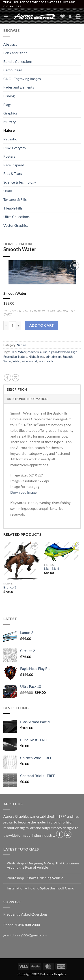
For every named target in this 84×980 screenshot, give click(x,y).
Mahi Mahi (52, 569)
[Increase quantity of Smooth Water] (19, 326)
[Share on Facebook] (8, 378)
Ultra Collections (16, 217)
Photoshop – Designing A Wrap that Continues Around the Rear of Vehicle (43, 865)
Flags (7, 105)
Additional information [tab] (27, 399)
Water (16, 361)
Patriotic (10, 139)
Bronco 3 (10, 587)
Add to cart (42, 325)
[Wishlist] (62, 16)
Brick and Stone (15, 53)
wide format (29, 361)
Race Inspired (14, 165)
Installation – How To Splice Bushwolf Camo (40, 888)
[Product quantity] (12, 326)
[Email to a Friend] (16, 378)
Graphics (10, 113)
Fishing (9, 96)
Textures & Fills (15, 199)
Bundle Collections (18, 61)
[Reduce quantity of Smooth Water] (6, 326)
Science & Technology (20, 182)
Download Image (23, 492)
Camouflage (13, 70)
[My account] (70, 16)
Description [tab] (17, 389)
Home (9, 244)
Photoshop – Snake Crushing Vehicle (35, 878)
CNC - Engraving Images (22, 79)
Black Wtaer (18, 352)
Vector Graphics (16, 225)
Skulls (8, 191)
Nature (9, 130)
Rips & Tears (13, 173)
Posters (9, 156)
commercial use (38, 352)
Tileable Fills (13, 208)
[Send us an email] (68, 834)
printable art (53, 357)
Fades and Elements (19, 87)
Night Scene (36, 357)
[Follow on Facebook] (60, 834)
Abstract (10, 44)
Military (10, 122)
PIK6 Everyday (15, 148)
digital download (59, 352)
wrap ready (46, 361)
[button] (6, 16)
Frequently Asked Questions (25, 914)
